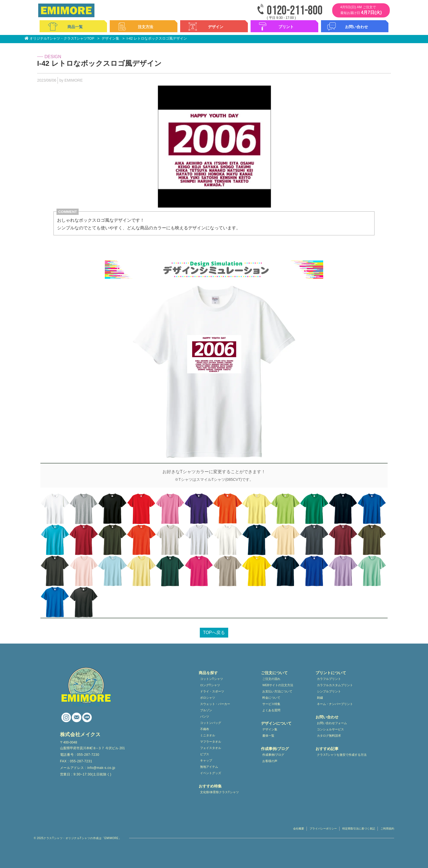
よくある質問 (271, 710)
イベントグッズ (211, 773)
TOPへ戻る (214, 633)
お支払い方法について (277, 691)
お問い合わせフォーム (332, 723)
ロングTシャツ (210, 685)
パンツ (205, 716)
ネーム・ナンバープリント (335, 704)
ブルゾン (206, 710)
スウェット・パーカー (215, 704)
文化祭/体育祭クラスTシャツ (219, 792)
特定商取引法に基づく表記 (359, 829)
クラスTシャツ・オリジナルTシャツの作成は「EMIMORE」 (82, 838)
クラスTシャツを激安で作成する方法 (342, 755)
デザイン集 (270, 729)
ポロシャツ (208, 698)
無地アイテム (209, 767)
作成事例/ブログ (273, 755)
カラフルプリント (329, 679)
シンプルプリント (329, 691)
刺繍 (320, 698)
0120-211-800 (295, 11)
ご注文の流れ (271, 679)
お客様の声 (270, 761)
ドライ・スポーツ (212, 691)
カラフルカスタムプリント (335, 685)
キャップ (206, 760)
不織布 (205, 729)
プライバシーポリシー (323, 829)
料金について (271, 698)
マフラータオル (211, 742)
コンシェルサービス (330, 729)
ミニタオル (208, 735)
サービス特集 (271, 704)
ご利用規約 (387, 829)
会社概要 (299, 829)
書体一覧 (268, 736)
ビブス (205, 754)
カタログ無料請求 (329, 736)
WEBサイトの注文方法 (278, 685)
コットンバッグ (211, 723)
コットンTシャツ (212, 679)
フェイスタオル (211, 748)
